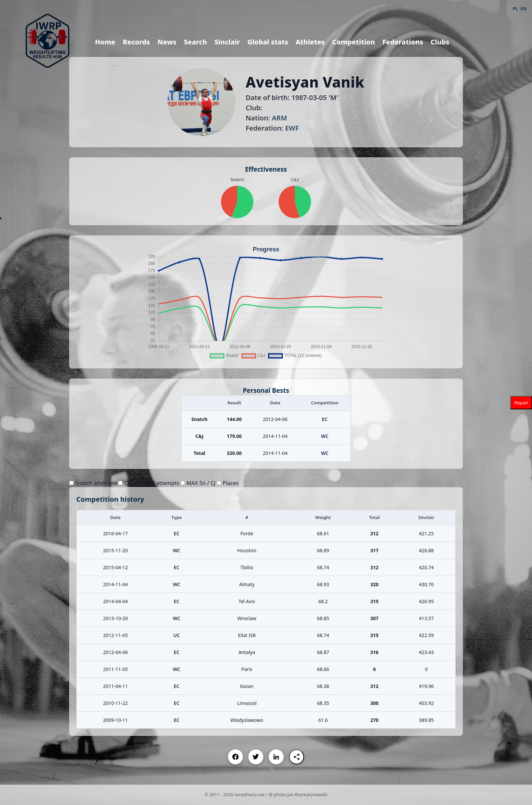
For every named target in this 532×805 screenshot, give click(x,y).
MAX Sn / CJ (198, 483)
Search (195, 42)
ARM (279, 118)
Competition (354, 42)
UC (177, 635)
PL (515, 8)
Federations (403, 42)
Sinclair (227, 42)
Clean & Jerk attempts (149, 483)
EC (325, 419)
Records (136, 42)
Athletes (310, 42)
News (167, 42)
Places (228, 483)
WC (325, 436)
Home (105, 42)
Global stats (268, 42)
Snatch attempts (93, 483)
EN (524, 8)
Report (521, 402)
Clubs (440, 42)
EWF (292, 128)
